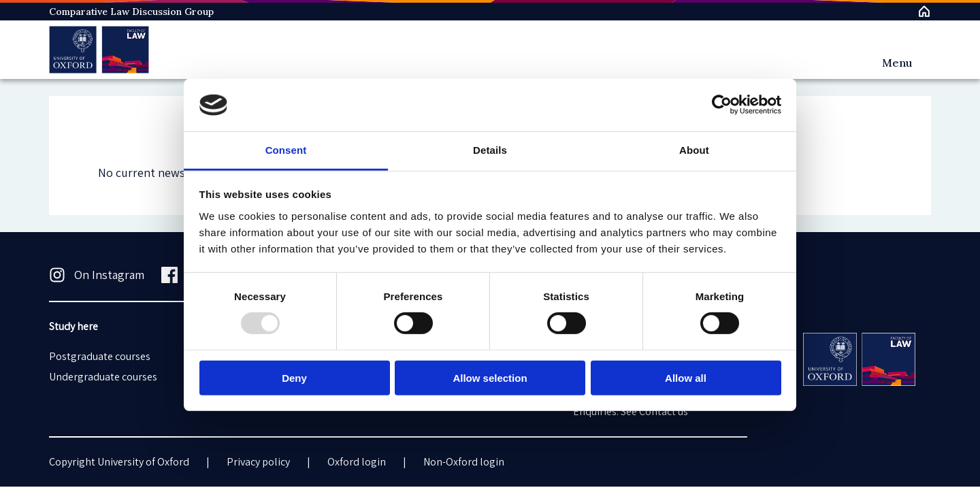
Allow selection (490, 377)
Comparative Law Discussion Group (131, 12)
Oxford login (357, 462)
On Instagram (97, 275)
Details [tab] (490, 150)
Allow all (686, 377)
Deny (294, 377)
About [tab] (694, 150)
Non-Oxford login (464, 462)
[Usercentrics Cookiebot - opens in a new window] (722, 105)
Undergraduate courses (103, 377)
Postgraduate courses (100, 356)
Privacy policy (258, 462)
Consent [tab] (286, 150)
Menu (897, 63)
